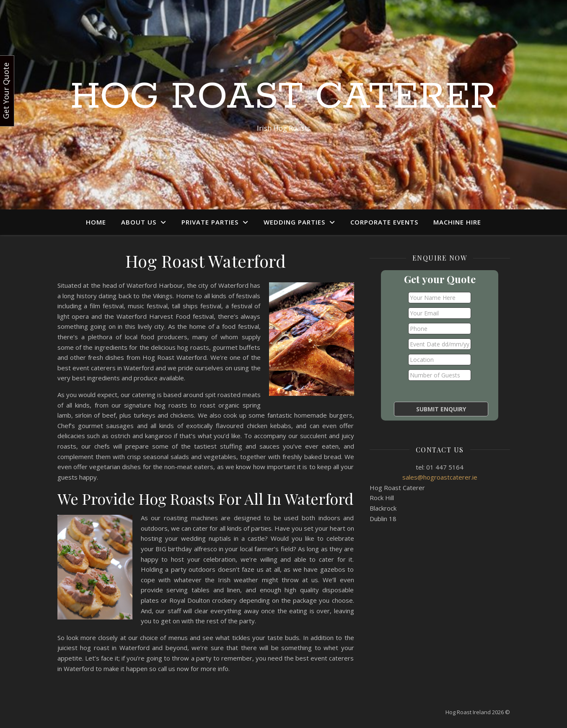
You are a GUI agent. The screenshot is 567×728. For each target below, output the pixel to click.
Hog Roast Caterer (283, 97)
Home (96, 222)
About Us (139, 222)
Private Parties (210, 222)
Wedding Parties (294, 222)
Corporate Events (384, 222)
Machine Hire (457, 222)
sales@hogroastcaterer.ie (440, 477)
